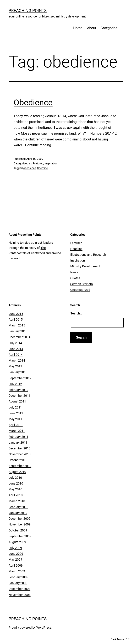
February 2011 (18, 437)
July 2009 (15, 548)
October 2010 (18, 460)
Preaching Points (28, 11)
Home (78, 28)
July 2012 (15, 384)
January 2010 (18, 513)
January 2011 (18, 442)
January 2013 (18, 372)
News (74, 272)
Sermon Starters (82, 284)
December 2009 (20, 519)
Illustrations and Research (88, 255)
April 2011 (16, 425)
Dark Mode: (120, 639)
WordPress (44, 627)
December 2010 (20, 448)
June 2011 (16, 413)
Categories (109, 28)
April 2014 (16, 355)
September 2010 (20, 466)
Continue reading (38, 145)
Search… (76, 313)
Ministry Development (85, 266)
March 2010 (17, 501)
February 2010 (18, 507)
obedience (30, 168)
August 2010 (17, 472)
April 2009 (16, 565)
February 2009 (18, 577)
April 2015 (16, 320)
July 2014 (15, 343)
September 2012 (20, 378)
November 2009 (20, 524)
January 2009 (18, 583)
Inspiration (51, 163)
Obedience (33, 103)
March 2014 (17, 360)
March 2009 (17, 571)
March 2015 (17, 325)
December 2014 (20, 337)
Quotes (75, 278)
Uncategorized (80, 290)
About (92, 28)
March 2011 (17, 431)
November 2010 (20, 454)
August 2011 (17, 401)
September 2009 (20, 536)
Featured (38, 163)
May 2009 (15, 559)
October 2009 (18, 530)
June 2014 (16, 349)
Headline (76, 249)
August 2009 (17, 542)
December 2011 (20, 396)
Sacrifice (43, 168)
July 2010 (15, 478)
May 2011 (15, 419)
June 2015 (16, 314)
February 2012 (18, 390)
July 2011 (15, 407)
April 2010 (16, 495)
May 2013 (15, 366)
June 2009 (16, 554)
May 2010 (15, 489)
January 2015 (18, 331)
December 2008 (20, 589)
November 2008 (20, 595)
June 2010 (16, 483)
